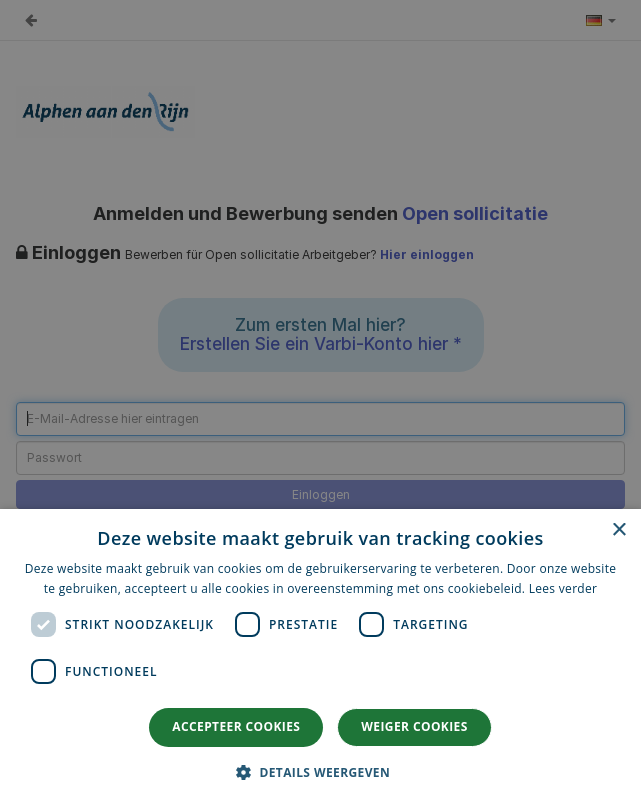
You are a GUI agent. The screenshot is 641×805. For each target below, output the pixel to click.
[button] (320, 771)
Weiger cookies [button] (414, 726)
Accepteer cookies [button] (236, 726)
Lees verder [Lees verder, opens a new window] (563, 588)
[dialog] (320, 657)
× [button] (618, 530)
